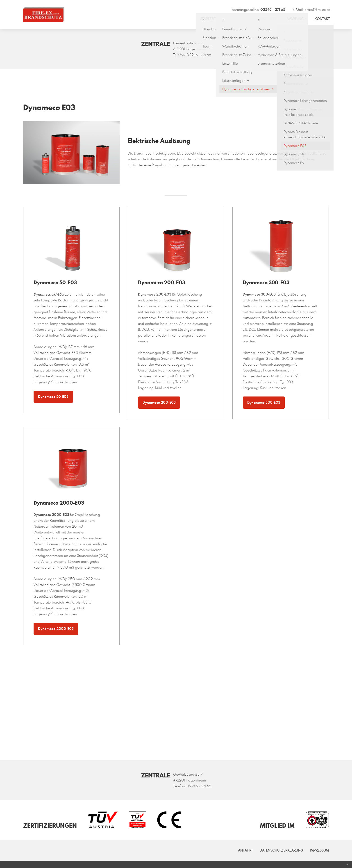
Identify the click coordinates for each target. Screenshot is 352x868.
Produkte (268, 19)
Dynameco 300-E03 (264, 402)
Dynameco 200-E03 (159, 402)
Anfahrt (245, 850)
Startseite (209, 19)
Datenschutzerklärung (281, 850)
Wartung (296, 19)
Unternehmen (236, 19)
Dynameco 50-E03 (53, 396)
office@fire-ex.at (317, 9)
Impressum (319, 850)
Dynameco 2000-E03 (56, 629)
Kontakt (322, 19)
